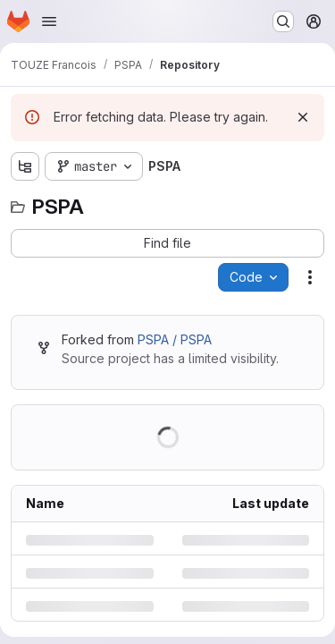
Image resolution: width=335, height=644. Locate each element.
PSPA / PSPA (175, 339)
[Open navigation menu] (49, 21)
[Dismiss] (303, 117)
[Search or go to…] (283, 21)
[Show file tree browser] (25, 166)
